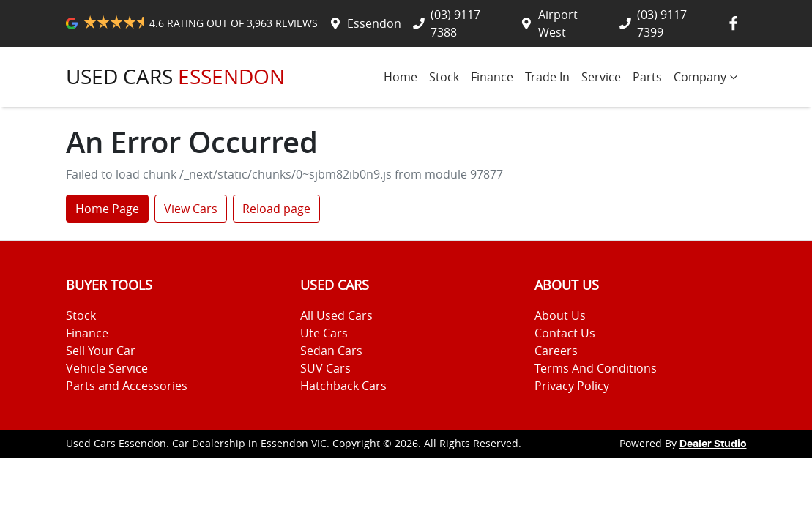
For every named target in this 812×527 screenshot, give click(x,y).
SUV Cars (325, 368)
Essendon (374, 23)
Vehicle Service (107, 368)
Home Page (107, 209)
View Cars (191, 209)
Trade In (547, 77)
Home (401, 77)
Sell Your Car (101, 351)
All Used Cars (336, 315)
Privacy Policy (572, 386)
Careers (556, 351)
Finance (492, 77)
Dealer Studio (713, 444)
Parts (647, 77)
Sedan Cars (331, 351)
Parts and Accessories (127, 386)
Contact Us (565, 333)
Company (707, 77)
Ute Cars (324, 333)
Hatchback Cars (343, 386)
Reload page (276, 209)
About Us (560, 315)
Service (601, 77)
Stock (444, 77)
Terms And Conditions (596, 368)
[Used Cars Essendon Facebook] (736, 23)
